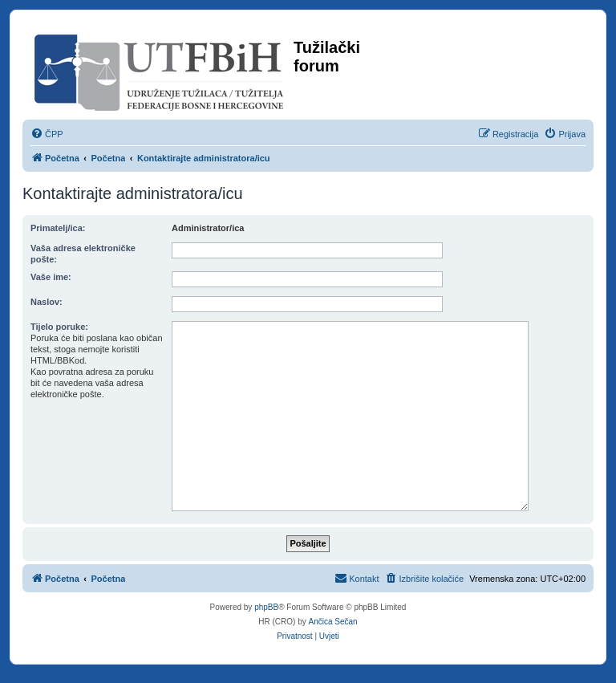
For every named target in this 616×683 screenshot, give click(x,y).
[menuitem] (47, 134)
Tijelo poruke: (59, 327)
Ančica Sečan (333, 622)
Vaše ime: (51, 277)
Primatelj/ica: (58, 228)
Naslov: (47, 302)
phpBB (266, 607)
